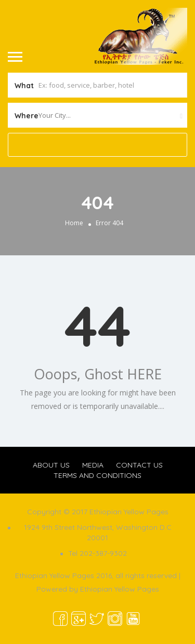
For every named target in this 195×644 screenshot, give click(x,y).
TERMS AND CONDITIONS (97, 475)
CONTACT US (139, 465)
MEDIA (93, 465)
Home (74, 223)
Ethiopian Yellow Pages (120, 589)
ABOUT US (51, 465)
